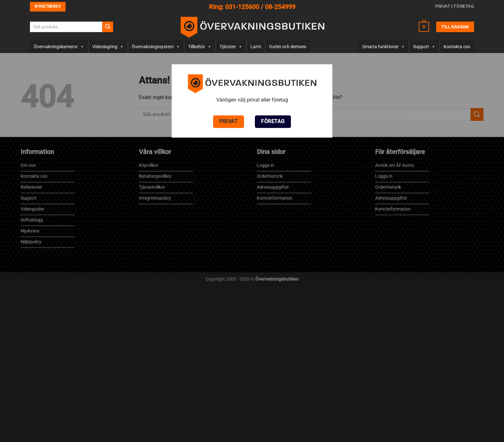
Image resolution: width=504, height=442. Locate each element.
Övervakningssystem (156, 47)
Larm (256, 47)
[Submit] (108, 27)
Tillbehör (200, 47)
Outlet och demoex (288, 47)
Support (424, 47)
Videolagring (108, 47)
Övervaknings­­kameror (59, 47)
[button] (424, 27)
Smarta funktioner (384, 47)
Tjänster (231, 47)
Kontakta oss (457, 47)
